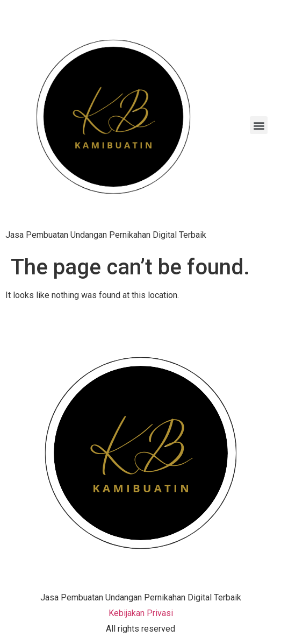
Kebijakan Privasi (141, 613)
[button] (259, 125)
